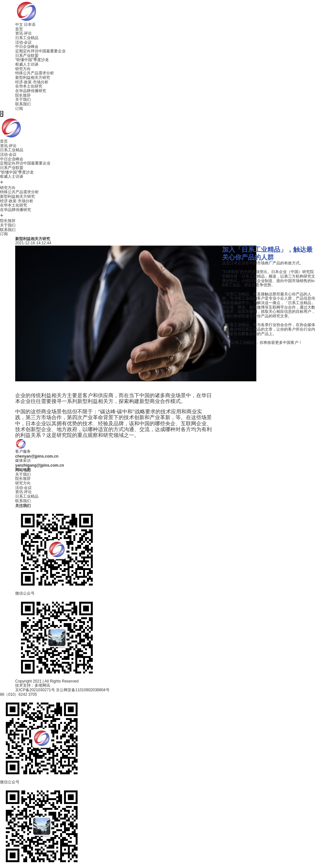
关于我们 (23, 100)
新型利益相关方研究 (33, 78)
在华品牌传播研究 (31, 91)
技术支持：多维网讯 (33, 685)
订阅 (19, 109)
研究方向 (23, 69)
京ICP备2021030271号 (35, 690)
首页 (19, 29)
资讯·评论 (23, 33)
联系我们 (23, 104)
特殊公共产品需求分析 (35, 73)
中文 (19, 25)
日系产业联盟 (27, 56)
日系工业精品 (27, 38)
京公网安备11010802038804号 (83, 690)
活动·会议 (23, 42)
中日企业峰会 (27, 47)
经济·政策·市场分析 (32, 82)
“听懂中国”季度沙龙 (32, 60)
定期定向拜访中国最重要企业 (40, 51)
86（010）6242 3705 (18, 694)
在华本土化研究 (29, 86)
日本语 (30, 25)
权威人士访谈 (27, 64)
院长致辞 (23, 95)
